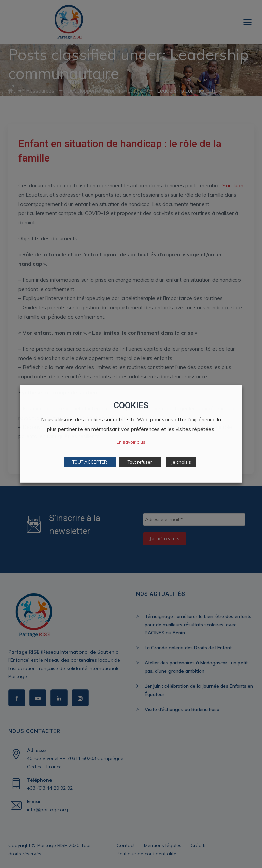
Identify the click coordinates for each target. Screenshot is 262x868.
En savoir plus (131, 442)
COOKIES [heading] (131, 405)
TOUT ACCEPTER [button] (90, 462)
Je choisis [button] (181, 462)
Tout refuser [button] (140, 462)
